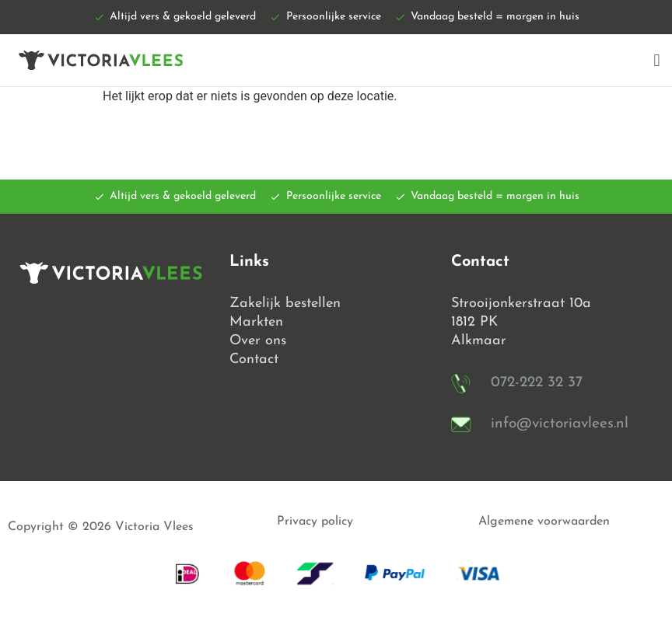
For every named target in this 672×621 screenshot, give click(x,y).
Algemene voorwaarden (544, 522)
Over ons (258, 341)
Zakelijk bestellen (285, 304)
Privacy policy (315, 522)
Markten (256, 322)
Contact (254, 359)
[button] (657, 60)
